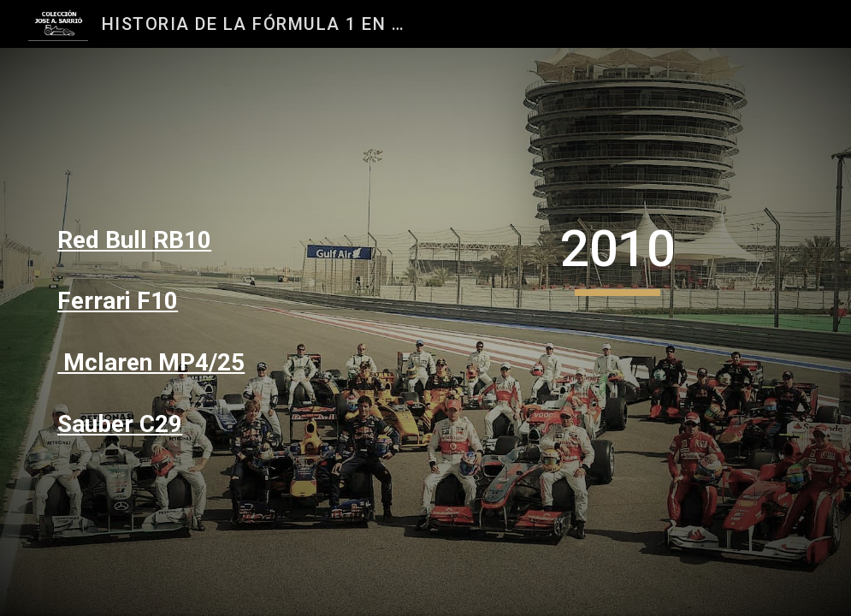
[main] (169, 240)
